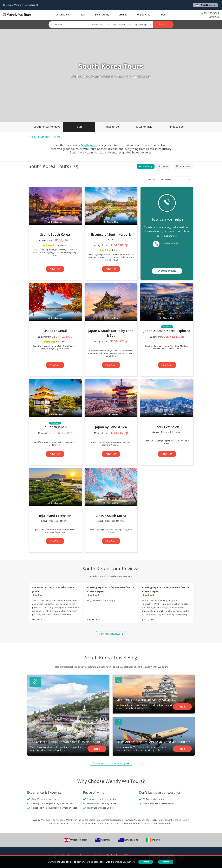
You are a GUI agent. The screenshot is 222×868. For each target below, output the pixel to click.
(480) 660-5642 (210, 13)
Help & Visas (143, 15)
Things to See (175, 127)
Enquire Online (167, 271)
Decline (166, 862)
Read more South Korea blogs (110, 763)
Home (32, 137)
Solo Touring (102, 15)
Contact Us (214, 17)
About (163, 15)
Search (163, 25)
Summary (146, 166)
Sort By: (152, 179)
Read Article (97, 750)
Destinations (63, 15)
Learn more (129, 862)
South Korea (44, 137)
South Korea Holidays (47, 127)
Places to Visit (143, 127)
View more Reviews (110, 634)
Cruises (123, 15)
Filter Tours (183, 166)
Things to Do (111, 127)
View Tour (55, 269)
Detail (163, 166)
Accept (146, 862)
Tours (82, 15)
